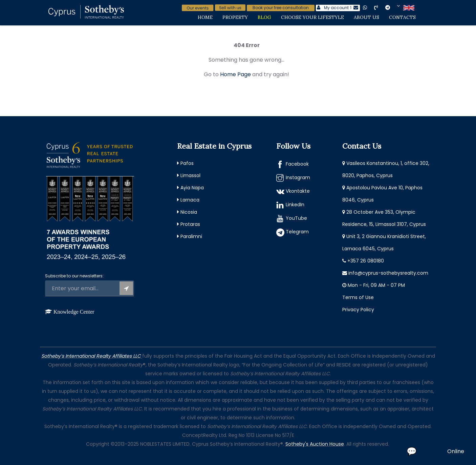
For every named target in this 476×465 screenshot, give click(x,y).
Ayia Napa (192, 188)
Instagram (298, 177)
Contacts (402, 17)
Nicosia (189, 212)
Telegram (297, 232)
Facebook (297, 164)
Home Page (235, 74)
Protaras (190, 224)
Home (205, 17)
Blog (264, 17)
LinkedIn (295, 205)
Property (235, 17)
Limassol (190, 175)
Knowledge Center (74, 312)
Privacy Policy (358, 310)
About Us (366, 17)
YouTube (296, 218)
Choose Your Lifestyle (312, 17)
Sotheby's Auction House (315, 444)
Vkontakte (298, 191)
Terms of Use (358, 297)
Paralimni (191, 236)
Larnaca (190, 200)
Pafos (187, 163)
